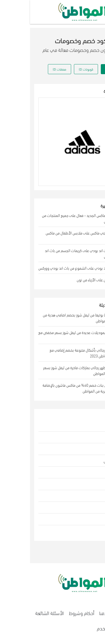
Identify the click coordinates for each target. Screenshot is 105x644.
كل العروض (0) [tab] (84, 69)
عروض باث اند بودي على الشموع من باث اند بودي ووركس (51, 268)
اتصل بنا (92, 613)
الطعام (89, 531)
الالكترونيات (85, 472)
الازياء (90, 426)
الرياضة (89, 496)
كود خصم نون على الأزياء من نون (70, 279)
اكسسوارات (85, 484)
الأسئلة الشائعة (20, 613)
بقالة (90, 519)
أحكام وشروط (52, 613)
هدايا (90, 508)
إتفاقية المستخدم (83, 628)
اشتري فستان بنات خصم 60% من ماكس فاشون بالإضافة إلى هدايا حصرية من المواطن (53, 388)
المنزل (89, 449)
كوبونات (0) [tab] (56, 69)
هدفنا (75, 613)
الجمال (89, 437)
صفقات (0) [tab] (30, 69)
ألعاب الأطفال (84, 461)
